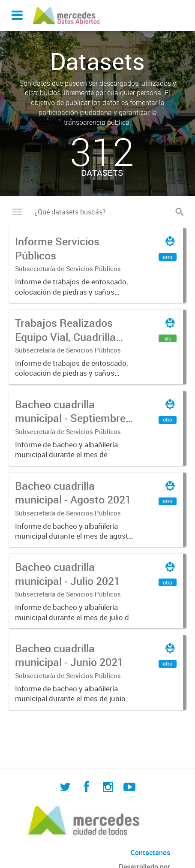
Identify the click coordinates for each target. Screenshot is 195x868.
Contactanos (150, 853)
